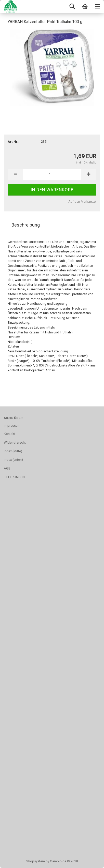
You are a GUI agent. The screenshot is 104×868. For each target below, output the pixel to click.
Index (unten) (13, 460)
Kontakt (10, 434)
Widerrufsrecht (15, 442)
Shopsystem (36, 861)
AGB (7, 468)
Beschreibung (26, 225)
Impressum (12, 426)
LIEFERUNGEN (14, 477)
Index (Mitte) (13, 451)
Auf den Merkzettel (82, 202)
